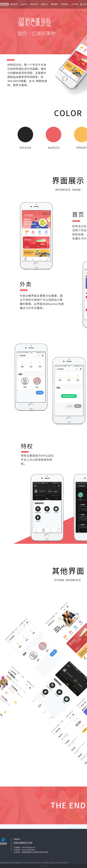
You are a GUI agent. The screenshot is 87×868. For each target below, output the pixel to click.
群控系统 (10, 863)
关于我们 (75, 4)
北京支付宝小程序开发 (32, 863)
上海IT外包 (45, 863)
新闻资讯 (65, 4)
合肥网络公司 (19, 863)
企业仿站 (53, 863)
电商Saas (44, 4)
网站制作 (55, 4)
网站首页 (14, 4)
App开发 (24, 4)
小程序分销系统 (62, 863)
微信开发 (34, 4)
